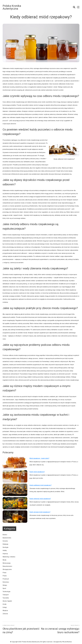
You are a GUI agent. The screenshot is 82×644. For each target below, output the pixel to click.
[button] (74, 7)
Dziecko (5, 541)
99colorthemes (67, 642)
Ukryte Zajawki (7, 601)
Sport (4, 588)
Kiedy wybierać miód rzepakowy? (40, 499)
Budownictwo (7, 538)
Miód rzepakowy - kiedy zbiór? (39, 458)
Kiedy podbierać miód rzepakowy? (41, 485)
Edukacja (5, 544)
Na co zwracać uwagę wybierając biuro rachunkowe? (60, 630)
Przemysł (6, 579)
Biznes (5, 535)
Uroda (5, 604)
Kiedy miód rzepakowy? (37, 472)
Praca (4, 573)
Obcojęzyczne (7, 569)
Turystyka (6, 598)
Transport (6, 595)
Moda (4, 560)
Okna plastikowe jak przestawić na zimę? (21, 630)
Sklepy (5, 585)
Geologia (5, 547)
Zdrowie (5, 614)
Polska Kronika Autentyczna (12, 7)
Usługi (5, 607)
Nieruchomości (7, 566)
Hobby (5, 550)
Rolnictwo (6, 582)
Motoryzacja (7, 563)
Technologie (7, 592)
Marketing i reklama (9, 557)
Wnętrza (5, 611)
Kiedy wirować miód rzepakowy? (40, 512)
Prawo (5, 576)
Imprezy (5, 554)
